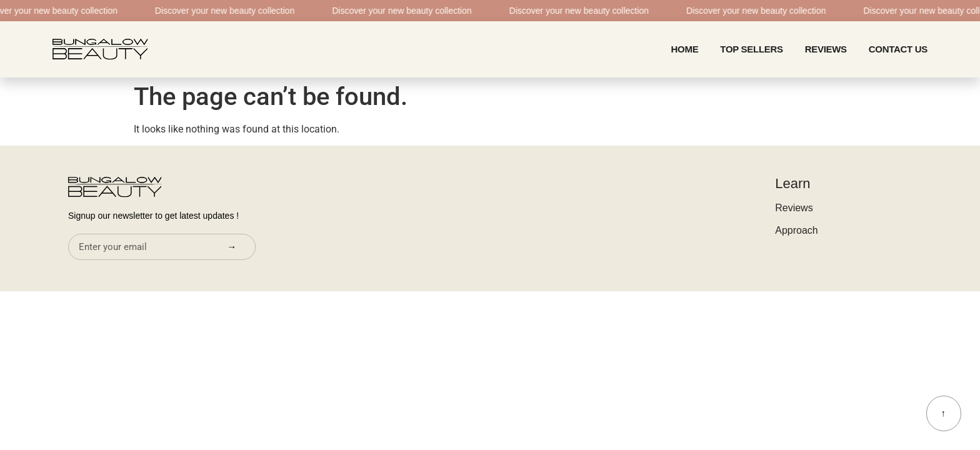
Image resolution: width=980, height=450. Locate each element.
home (685, 49)
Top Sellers (751, 49)
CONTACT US (898, 49)
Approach (797, 230)
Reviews (826, 49)
